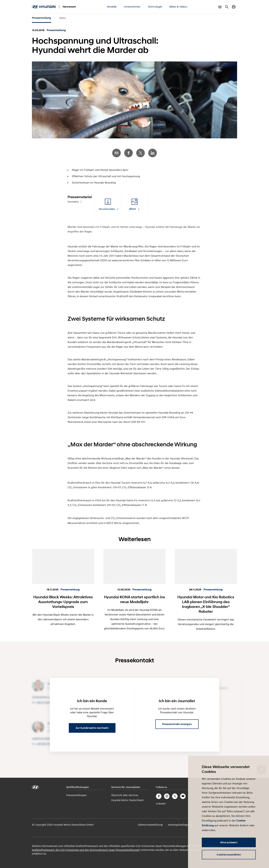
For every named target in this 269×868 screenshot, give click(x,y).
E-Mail (116, 153)
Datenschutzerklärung (150, 825)
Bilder (63, 18)
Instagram (167, 796)
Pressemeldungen (76, 795)
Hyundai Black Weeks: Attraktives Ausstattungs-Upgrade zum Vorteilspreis (63, 602)
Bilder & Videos (178, 7)
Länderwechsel (234, 7)
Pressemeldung (42, 18)
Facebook (128, 153)
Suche (227, 7)
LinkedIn (153, 153)
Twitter (141, 153)
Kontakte (73, 202)
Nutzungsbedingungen (181, 825)
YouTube (183, 796)
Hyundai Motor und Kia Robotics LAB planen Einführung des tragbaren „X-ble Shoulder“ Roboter (206, 604)
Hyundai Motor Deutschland (127, 800)
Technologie (155, 7)
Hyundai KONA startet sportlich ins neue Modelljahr (134, 599)
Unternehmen (132, 7)
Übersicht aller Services (125, 795)
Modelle (112, 7)
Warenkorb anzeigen (220, 7)
